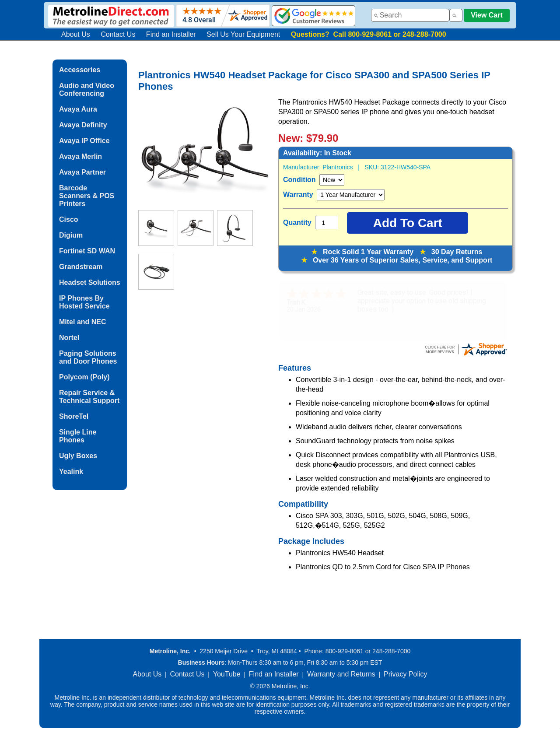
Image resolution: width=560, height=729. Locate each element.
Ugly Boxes (78, 456)
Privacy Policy (406, 674)
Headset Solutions (90, 282)
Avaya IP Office (84, 141)
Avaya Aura (78, 109)
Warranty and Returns (341, 674)
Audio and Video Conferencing (87, 89)
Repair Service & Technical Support (89, 397)
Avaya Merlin (80, 156)
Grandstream (81, 267)
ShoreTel (74, 416)
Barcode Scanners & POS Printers (87, 196)
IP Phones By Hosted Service (84, 302)
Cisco (69, 219)
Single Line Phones (78, 436)
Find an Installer (171, 34)
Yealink (71, 471)
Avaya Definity (83, 125)
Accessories (80, 70)
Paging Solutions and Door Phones (88, 357)
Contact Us (118, 34)
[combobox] (410, 15)
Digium (71, 235)
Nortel (69, 338)
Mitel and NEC (83, 322)
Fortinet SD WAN (87, 251)
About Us (76, 34)
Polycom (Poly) (84, 377)
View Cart (487, 15)
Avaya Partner (82, 172)
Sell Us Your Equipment (243, 34)
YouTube (227, 674)
